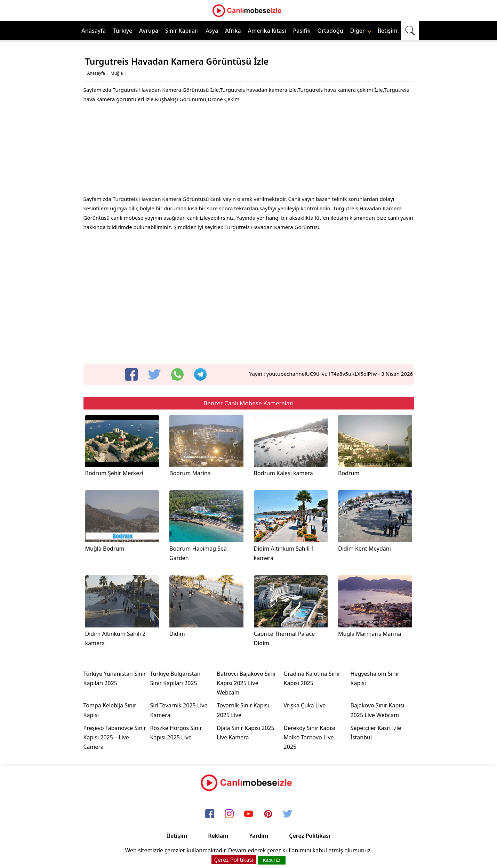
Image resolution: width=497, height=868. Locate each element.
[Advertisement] (249, 151)
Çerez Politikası (310, 836)
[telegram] (200, 374)
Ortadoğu (330, 31)
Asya (212, 31)
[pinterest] (268, 814)
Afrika (233, 31)
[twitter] (154, 374)
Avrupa (149, 31)
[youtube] (249, 814)
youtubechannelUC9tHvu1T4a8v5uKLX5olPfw (322, 374)
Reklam (218, 836)
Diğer (361, 31)
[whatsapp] (177, 374)
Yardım (259, 836)
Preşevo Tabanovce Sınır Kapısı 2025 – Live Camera (115, 737)
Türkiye (122, 31)
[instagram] (229, 814)
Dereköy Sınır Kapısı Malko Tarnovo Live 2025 (310, 737)
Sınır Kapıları (182, 31)
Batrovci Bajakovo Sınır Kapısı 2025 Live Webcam (247, 683)
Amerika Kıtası (267, 31)
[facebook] (131, 374)
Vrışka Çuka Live (305, 705)
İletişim (388, 31)
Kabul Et (272, 860)
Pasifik (302, 31)
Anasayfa (94, 31)
